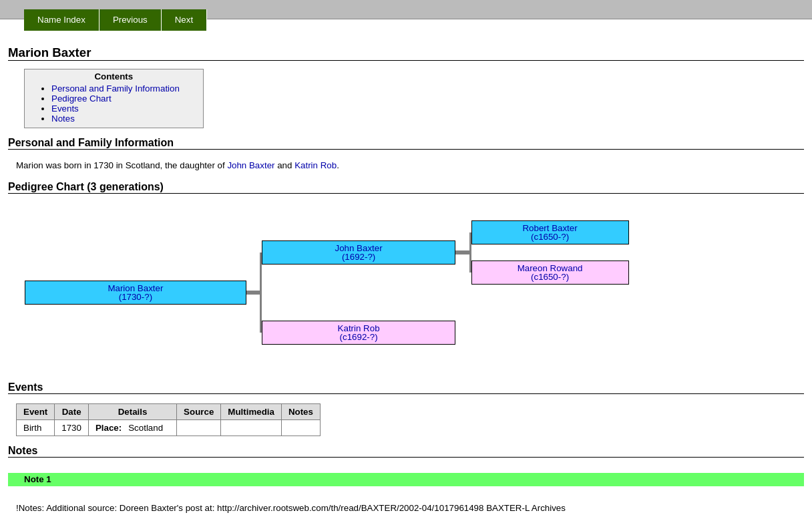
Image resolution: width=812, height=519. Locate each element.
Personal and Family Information (116, 89)
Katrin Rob (316, 165)
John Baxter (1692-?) (359, 252)
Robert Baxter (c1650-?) (550, 232)
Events (65, 109)
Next (184, 20)
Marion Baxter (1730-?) (135, 293)
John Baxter (251, 165)
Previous (130, 20)
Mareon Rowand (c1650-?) (550, 273)
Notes (63, 119)
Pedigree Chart (81, 99)
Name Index (61, 20)
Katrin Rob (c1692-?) (359, 333)
